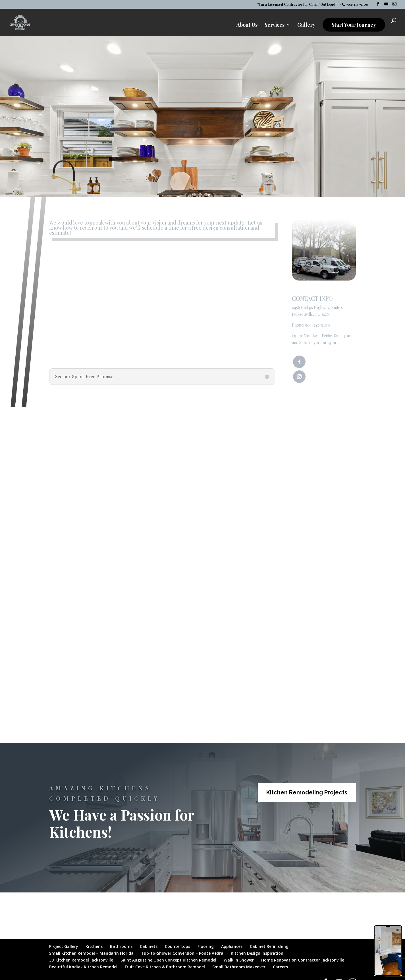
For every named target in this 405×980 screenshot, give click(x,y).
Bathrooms (121, 946)
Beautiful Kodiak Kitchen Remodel (83, 967)
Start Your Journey (354, 25)
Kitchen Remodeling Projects (307, 792)
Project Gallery (64, 946)
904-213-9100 (317, 325)
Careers (280, 967)
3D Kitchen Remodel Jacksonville (81, 960)
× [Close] (397, 930)
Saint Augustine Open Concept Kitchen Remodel (168, 960)
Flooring (206, 946)
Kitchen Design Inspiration (257, 953)
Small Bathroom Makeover (239, 967)
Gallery (306, 26)
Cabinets (149, 946)
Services (275, 26)
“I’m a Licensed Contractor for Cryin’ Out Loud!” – (299, 5)
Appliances (232, 946)
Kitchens (94, 946)
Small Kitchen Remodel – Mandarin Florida (91, 953)
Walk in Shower (239, 960)
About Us (247, 26)
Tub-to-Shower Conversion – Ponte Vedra (182, 953)
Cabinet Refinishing (269, 946)
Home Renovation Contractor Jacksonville (303, 960)
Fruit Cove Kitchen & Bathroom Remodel (165, 967)
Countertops (177, 946)
